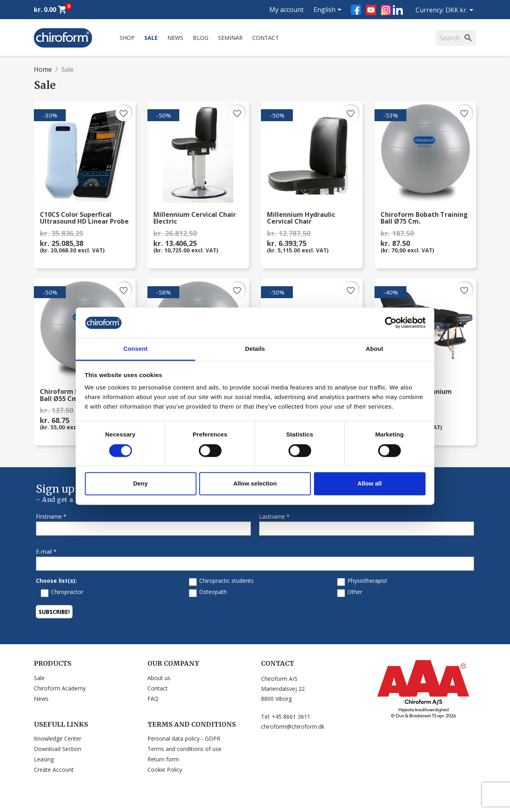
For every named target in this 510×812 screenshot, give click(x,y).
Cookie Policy (165, 770)
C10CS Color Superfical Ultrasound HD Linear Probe (84, 218)
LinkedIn (398, 10)
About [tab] (375, 349)
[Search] (456, 38)
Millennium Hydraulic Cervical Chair (301, 218)
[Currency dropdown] (461, 11)
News (175, 38)
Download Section (58, 749)
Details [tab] (255, 349)
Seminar (230, 38)
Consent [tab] (136, 349)
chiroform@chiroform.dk (293, 726)
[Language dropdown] (329, 10)
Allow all (370, 484)
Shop (127, 38)
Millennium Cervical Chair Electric (195, 218)
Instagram (386, 10)
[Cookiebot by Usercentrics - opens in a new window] (391, 322)
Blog (201, 38)
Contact (266, 38)
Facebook (356, 10)
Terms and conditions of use (184, 749)
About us (159, 678)
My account (286, 10)
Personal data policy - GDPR (184, 738)
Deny (140, 484)
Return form (163, 759)
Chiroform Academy (60, 688)
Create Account (54, 770)
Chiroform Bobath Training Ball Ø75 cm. (424, 218)
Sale (151, 38)
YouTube (371, 10)
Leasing (44, 759)
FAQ (153, 699)
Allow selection (255, 484)
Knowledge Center (58, 738)
